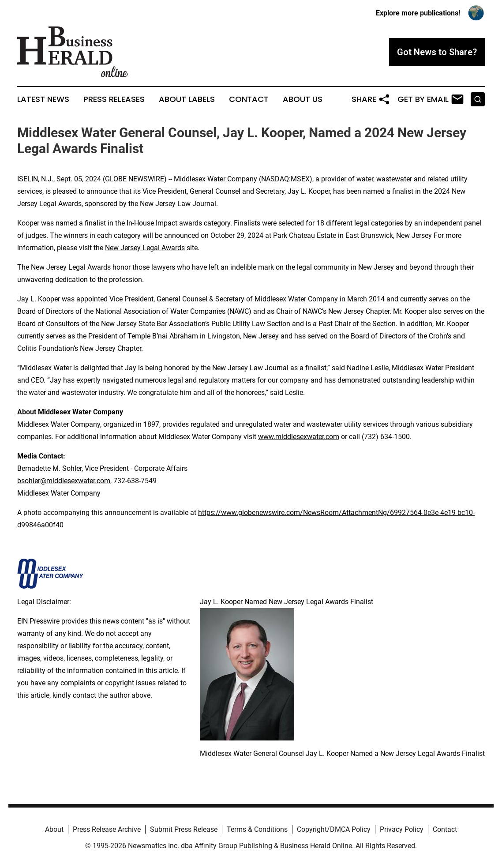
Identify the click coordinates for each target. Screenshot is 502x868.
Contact (249, 99)
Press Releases (114, 99)
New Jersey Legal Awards (145, 248)
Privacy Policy (402, 829)
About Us (303, 99)
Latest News (43, 99)
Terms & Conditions (257, 829)
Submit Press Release (184, 829)
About (54, 829)
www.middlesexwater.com (299, 437)
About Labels (187, 99)
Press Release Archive (107, 829)
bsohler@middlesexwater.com (64, 481)
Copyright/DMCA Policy (334, 829)
